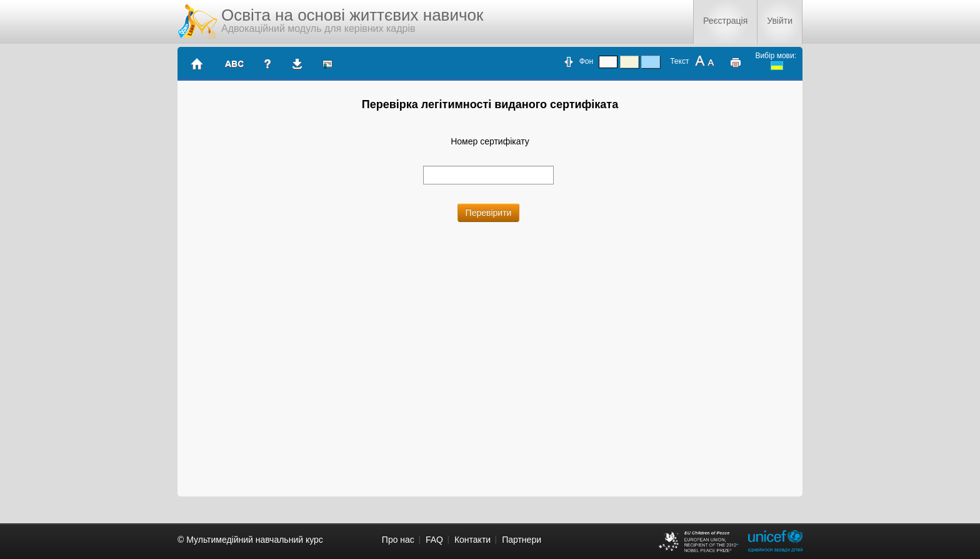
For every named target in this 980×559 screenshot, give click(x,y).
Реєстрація (725, 21)
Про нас (398, 540)
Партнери (522, 540)
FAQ (434, 540)
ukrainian (777, 66)
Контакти (472, 540)
